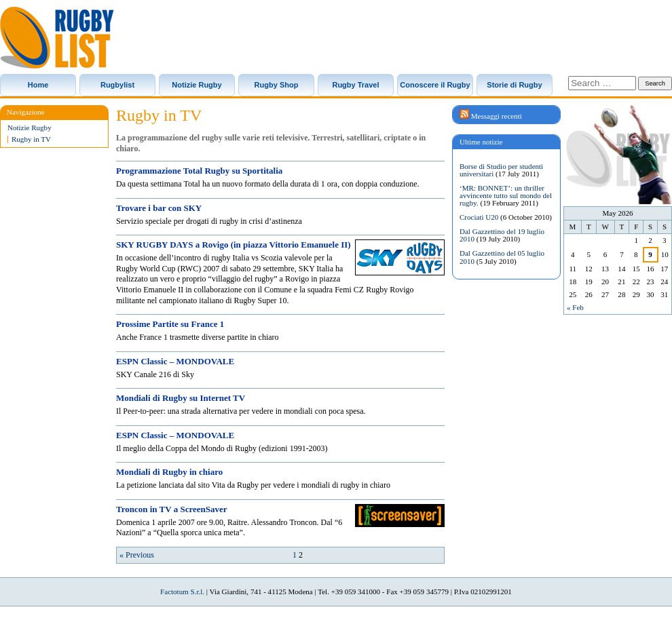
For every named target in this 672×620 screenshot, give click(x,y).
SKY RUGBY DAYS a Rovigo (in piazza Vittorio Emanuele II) (234, 245)
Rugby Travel (355, 85)
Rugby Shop (277, 85)
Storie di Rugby (514, 85)
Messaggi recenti (497, 116)
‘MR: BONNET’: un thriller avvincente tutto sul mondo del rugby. (506, 195)
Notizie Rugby (197, 85)
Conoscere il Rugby (435, 85)
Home (38, 85)
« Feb (575, 307)
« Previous (137, 555)
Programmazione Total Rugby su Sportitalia (199, 171)
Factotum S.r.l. (182, 592)
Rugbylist (117, 85)
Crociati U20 (479, 217)
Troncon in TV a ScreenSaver (171, 509)
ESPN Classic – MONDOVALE (175, 361)
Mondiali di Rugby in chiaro (169, 472)
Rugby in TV (31, 139)
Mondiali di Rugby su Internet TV (181, 398)
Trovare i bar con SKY (159, 208)
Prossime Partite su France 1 (170, 324)
